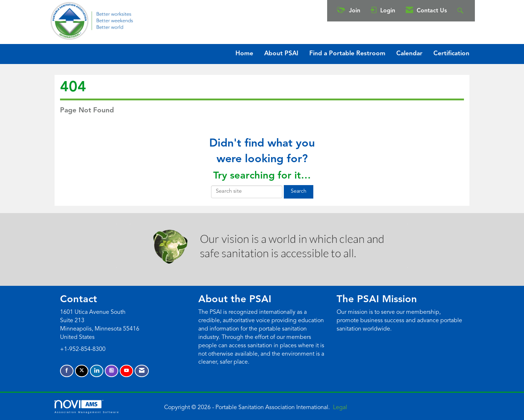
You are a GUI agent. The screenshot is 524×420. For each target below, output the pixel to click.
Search (299, 191)
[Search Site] (461, 11)
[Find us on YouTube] (126, 371)
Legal (340, 408)
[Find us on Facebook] (67, 371)
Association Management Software (87, 407)
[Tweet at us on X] (82, 371)
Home (244, 54)
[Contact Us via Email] (142, 371)
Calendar (409, 54)
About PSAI (281, 54)
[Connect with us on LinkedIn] (97, 371)
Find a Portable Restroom (347, 54)
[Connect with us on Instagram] (112, 371)
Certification (451, 54)
